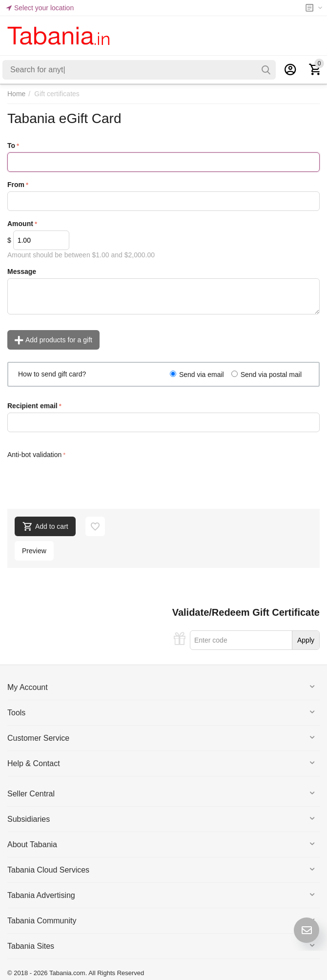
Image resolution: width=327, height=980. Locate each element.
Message (22, 271)
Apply (306, 640)
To (11, 146)
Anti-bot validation (34, 455)
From (16, 185)
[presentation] (82, 480)
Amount (20, 224)
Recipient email (32, 406)
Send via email (202, 375)
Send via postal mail (271, 375)
